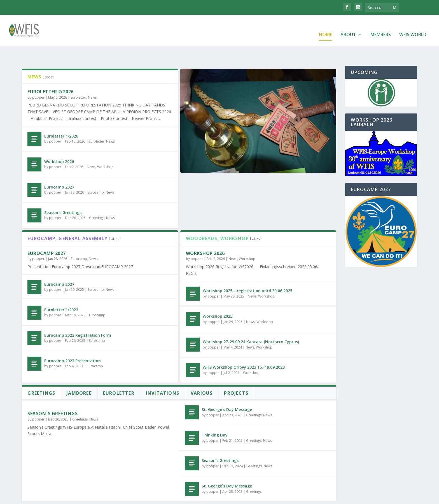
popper (38, 80)
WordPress (131, 498)
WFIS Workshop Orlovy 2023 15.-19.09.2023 (244, 350)
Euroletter (78, 80)
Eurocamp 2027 (59, 170)
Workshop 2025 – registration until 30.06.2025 (247, 273)
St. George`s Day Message (227, 392)
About (348, 26)
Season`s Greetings (63, 195)
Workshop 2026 (59, 144)
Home (325, 26)
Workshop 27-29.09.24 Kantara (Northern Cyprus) (251, 324)
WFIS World (413, 26)
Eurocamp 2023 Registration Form (78, 318)
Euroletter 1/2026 (61, 119)
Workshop (105, 149)
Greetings (97, 200)
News (92, 80)
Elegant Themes (79, 498)
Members (381, 26)
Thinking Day (215, 418)
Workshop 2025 (218, 299)
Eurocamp (96, 175)
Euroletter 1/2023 (61, 292)
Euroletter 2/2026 (51, 74)
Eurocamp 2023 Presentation (73, 343)
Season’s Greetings (220, 443)
